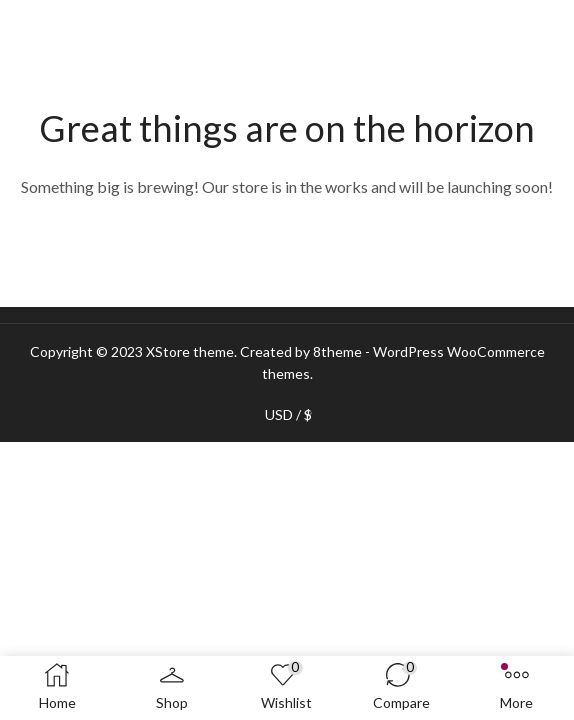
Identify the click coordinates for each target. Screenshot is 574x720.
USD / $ (288, 415)
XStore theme (190, 351)
